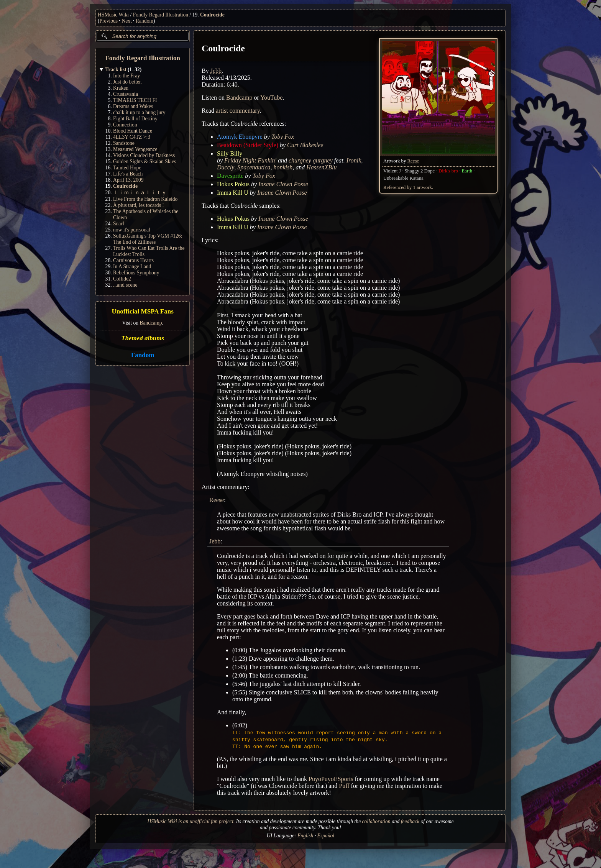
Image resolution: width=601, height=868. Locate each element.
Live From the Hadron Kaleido (145, 199)
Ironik (354, 160)
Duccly (226, 167)
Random (145, 21)
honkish (283, 167)
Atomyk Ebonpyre (240, 137)
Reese (413, 161)
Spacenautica (254, 167)
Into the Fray (126, 76)
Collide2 (122, 279)
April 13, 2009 (128, 180)
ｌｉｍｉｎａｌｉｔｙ (140, 193)
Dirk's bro (448, 171)
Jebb (216, 71)
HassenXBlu (322, 167)
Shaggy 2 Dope (420, 171)
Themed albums (143, 338)
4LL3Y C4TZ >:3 (132, 137)
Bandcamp (151, 323)
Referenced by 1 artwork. (408, 187)
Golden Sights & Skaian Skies (145, 162)
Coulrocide (212, 15)
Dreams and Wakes (133, 106)
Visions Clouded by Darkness (144, 155)
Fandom (143, 355)
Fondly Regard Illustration (161, 15)
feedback (410, 821)
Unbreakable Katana (403, 178)
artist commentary (238, 111)
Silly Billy (230, 153)
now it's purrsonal (132, 230)
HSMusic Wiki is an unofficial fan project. (191, 821)
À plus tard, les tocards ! (139, 205)
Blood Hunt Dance (133, 131)
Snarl (119, 224)
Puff (344, 786)
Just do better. (127, 82)
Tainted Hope (127, 168)
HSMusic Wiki (113, 15)
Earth (467, 171)
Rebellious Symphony (136, 273)
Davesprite (230, 176)
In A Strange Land (132, 267)
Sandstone (124, 143)
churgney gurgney (311, 160)
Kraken (121, 88)
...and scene (125, 285)
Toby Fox (283, 137)
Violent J (392, 171)
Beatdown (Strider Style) (248, 145)
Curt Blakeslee (305, 145)
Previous (109, 21)
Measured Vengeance (135, 149)
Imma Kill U (233, 193)
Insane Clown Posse (283, 184)
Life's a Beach (128, 174)
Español (326, 836)
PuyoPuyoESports (331, 779)
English (305, 836)
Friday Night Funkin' (250, 160)
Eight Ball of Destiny (135, 119)
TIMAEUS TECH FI (135, 100)
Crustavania (126, 94)
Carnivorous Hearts (133, 260)
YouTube (272, 98)
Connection (125, 125)
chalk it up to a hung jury (139, 112)
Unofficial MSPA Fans (143, 312)
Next (126, 21)
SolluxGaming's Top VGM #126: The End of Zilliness (148, 239)
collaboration (376, 821)
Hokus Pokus (233, 184)
